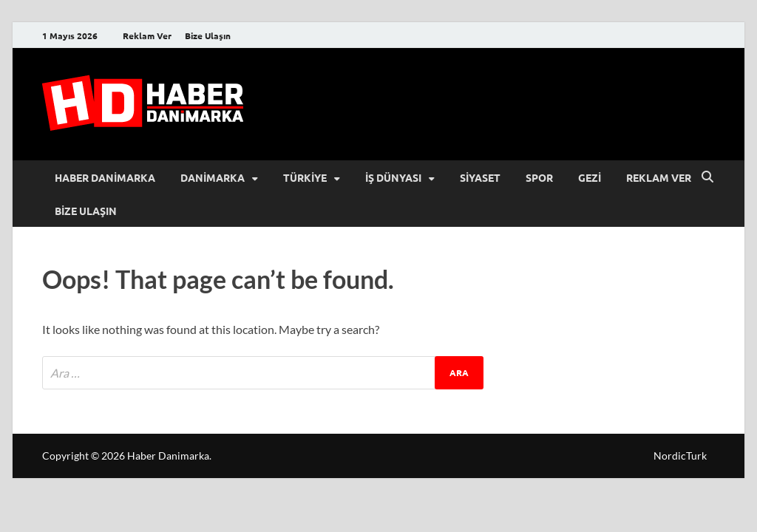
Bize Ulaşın (208, 35)
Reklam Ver (147, 35)
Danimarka (213, 177)
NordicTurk (680, 456)
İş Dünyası (393, 177)
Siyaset (480, 177)
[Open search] (707, 177)
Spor (539, 177)
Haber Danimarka (105, 177)
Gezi (590, 177)
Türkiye (305, 177)
